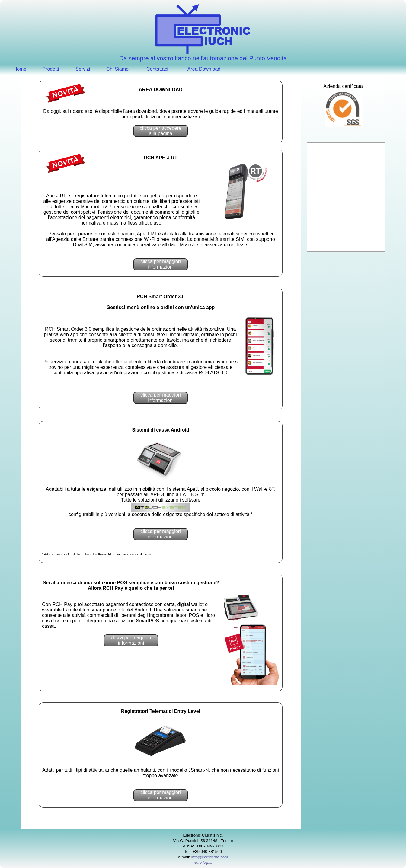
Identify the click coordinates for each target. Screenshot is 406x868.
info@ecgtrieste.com (210, 857)
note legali (203, 862)
